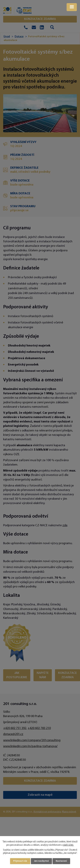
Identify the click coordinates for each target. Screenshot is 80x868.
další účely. (68, 845)
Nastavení (61, 861)
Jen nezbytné (41, 861)
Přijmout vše (20, 861)
